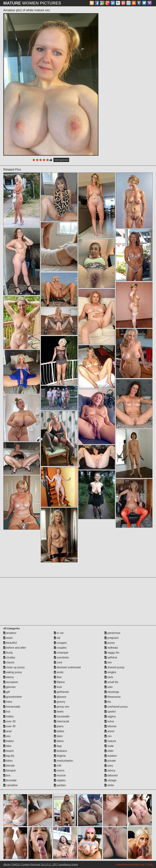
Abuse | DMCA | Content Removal (22, 864)
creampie (61, 653)
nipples (60, 780)
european (11, 682)
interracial (61, 721)
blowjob (10, 771)
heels (59, 712)
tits (108, 702)
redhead (111, 648)
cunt (58, 662)
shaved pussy (115, 667)
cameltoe (10, 785)
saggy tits (112, 653)
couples (60, 648)
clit (57, 638)
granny (60, 702)
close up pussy (14, 667)
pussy (110, 643)
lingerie (60, 756)
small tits (111, 682)
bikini (8, 761)
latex (58, 736)
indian (8, 716)
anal (7, 731)
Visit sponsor (61, 160)
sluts (109, 677)
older (109, 751)
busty (8, 653)
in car (59, 633)
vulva (109, 721)
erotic (59, 672)
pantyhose (112, 633)
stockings (112, 692)
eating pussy (13, 672)
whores (110, 726)
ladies (59, 731)
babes (9, 741)
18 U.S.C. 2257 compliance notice (60, 864)
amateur (10, 633)
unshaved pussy (116, 707)
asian (8, 638)
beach (9, 751)
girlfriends (61, 692)
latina (59, 741)
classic (9, 662)
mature (110, 741)
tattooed (111, 775)
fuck (58, 687)
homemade (12, 707)
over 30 (9, 721)
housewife (62, 716)
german (10, 687)
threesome (113, 697)
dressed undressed (67, 667)
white (109, 785)
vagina (110, 716)
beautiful (10, 643)
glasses (60, 697)
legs (58, 746)
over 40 (9, 726)
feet (58, 677)
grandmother (13, 697)
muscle (60, 775)
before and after (15, 648)
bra (7, 775)
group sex (62, 707)
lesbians (60, 751)
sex (108, 662)
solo (109, 687)
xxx (108, 736)
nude (109, 746)
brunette (10, 780)
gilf (7, 692)
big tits (9, 756)
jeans (59, 726)
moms (59, 771)
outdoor (111, 756)
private (110, 761)
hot (7, 712)
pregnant (112, 638)
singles (110, 672)
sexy (109, 766)
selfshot (111, 657)
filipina (59, 682)
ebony (9, 677)
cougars (60, 643)
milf (58, 766)
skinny (110, 771)
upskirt (110, 712)
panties (60, 785)
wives (109, 731)
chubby (9, 657)
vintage (110, 780)
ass (7, 736)
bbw (7, 746)
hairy (8, 702)
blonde (9, 766)
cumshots (61, 657)
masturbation (63, 761)
